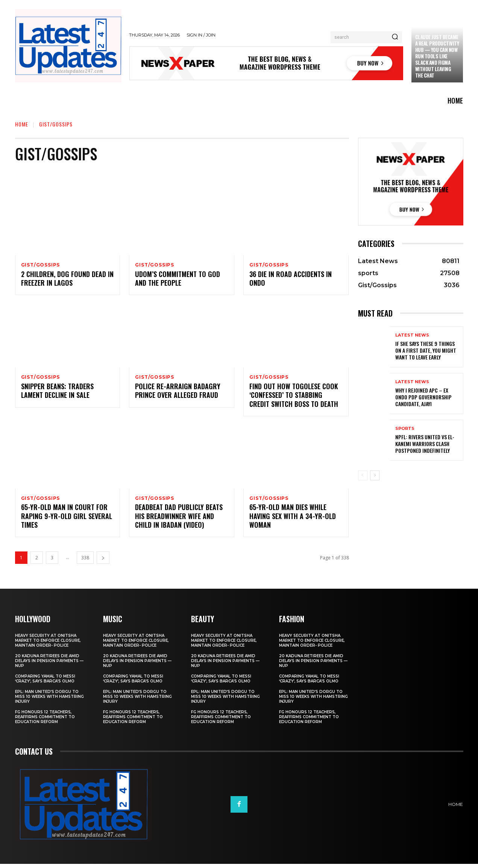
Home (22, 124)
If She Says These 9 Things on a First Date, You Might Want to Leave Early (426, 350)
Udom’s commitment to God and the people (178, 279)
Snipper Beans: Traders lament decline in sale (57, 393)
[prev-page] (363, 475)
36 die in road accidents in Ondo (291, 279)
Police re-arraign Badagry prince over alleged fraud (178, 393)
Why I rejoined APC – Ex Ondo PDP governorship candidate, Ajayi (423, 397)
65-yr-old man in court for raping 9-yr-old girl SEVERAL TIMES (67, 520)
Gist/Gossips (41, 265)
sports (405, 429)
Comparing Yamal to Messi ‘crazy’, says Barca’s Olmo (45, 683)
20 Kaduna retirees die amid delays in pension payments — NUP (49, 665)
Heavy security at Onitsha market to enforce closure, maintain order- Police (48, 645)
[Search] (395, 37)
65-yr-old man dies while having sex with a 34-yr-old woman (293, 520)
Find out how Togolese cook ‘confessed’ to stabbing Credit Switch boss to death (294, 398)
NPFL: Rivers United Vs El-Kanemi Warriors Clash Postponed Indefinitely (425, 444)
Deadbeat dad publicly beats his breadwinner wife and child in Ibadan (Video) (179, 520)
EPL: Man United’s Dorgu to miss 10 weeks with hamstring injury (49, 701)
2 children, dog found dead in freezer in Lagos (67, 279)
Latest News (412, 335)
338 (85, 562)
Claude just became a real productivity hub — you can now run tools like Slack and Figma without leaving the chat (437, 56)
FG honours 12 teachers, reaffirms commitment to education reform (45, 721)
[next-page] (103, 562)
